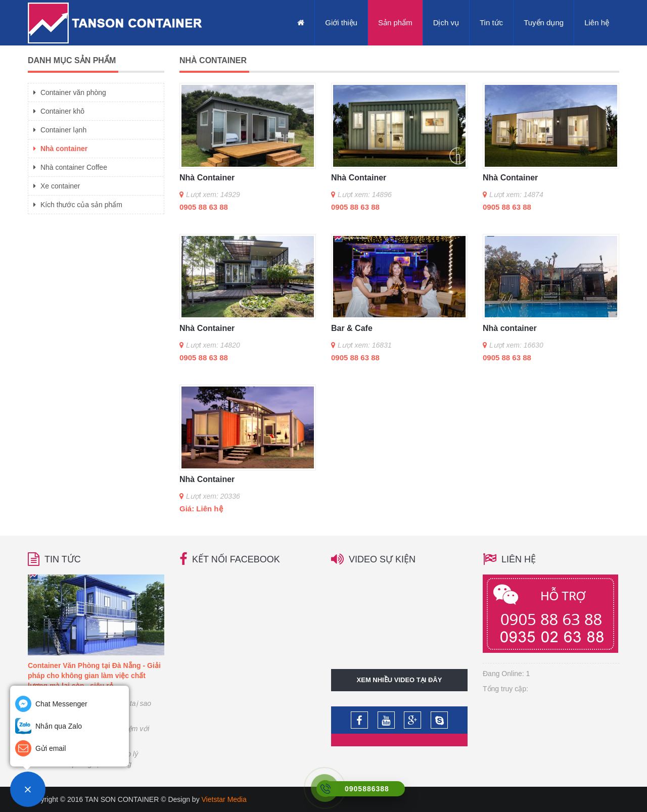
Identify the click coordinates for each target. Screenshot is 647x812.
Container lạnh (60, 130)
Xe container (57, 186)
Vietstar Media (224, 799)
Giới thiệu (341, 22)
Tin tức (491, 22)
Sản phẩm (395, 22)
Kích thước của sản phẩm (78, 205)
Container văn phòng (70, 92)
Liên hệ (597, 22)
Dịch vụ (446, 22)
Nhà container (60, 149)
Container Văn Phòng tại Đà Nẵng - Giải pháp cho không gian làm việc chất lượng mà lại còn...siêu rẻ (94, 676)
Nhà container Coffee (70, 167)
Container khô (59, 111)
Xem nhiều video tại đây (400, 680)
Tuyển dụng (544, 22)
